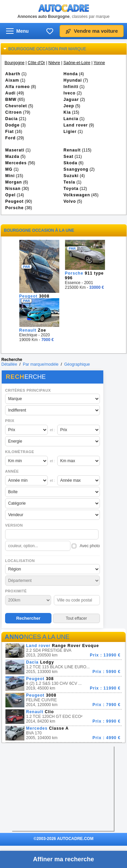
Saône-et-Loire (77, 63)
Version (14, 525)
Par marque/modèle (40, 364)
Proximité (16, 591)
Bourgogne (15, 63)
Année (12, 471)
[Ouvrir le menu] (17, 31)
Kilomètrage (20, 452)
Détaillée (9, 364)
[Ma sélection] (50, 31)
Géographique (77, 364)
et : (52, 430)
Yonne (99, 63)
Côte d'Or (36, 63)
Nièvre (54, 63)
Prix (10, 421)
